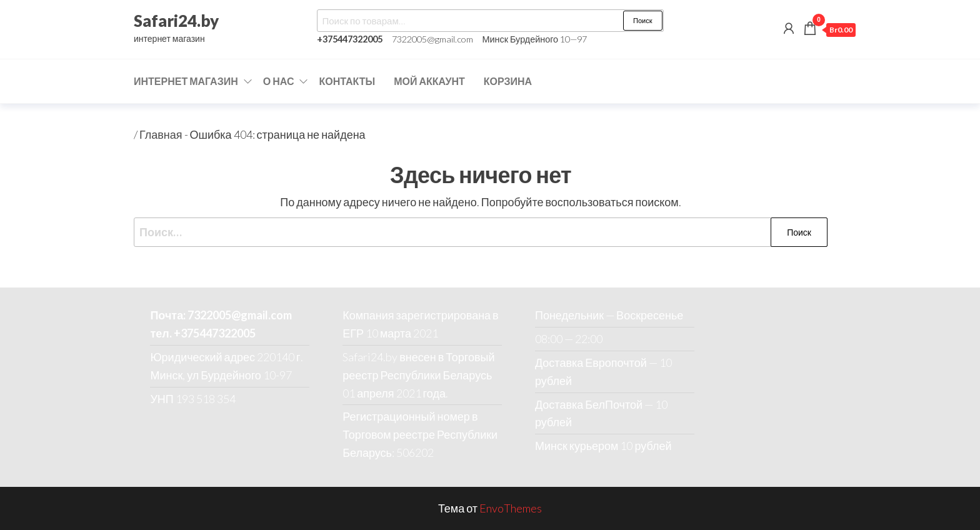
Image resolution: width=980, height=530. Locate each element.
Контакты (347, 81)
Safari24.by (176, 21)
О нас (279, 81)
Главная (161, 134)
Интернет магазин (186, 81)
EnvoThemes (511, 508)
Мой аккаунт (429, 81)
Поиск (642, 20)
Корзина (508, 81)
